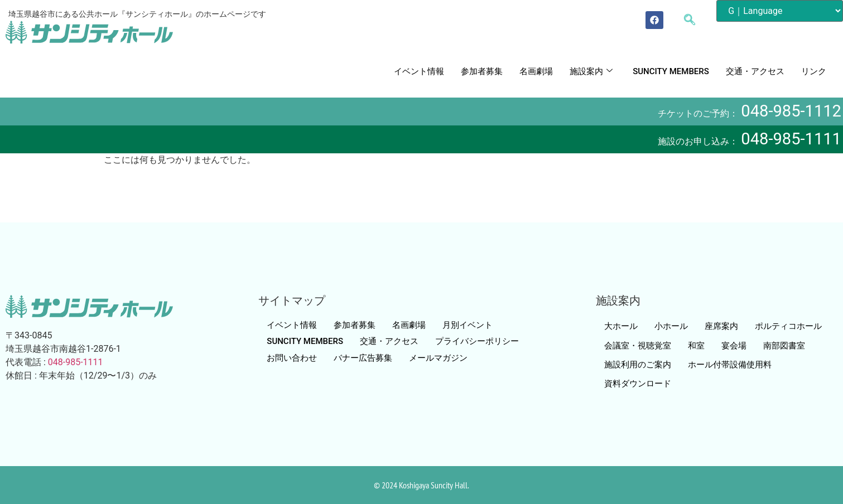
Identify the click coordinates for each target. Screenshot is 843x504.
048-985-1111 (791, 139)
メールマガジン (438, 358)
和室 (696, 346)
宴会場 (734, 346)
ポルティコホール (788, 326)
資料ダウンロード (638, 384)
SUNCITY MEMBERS (671, 71)
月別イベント (468, 325)
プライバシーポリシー (477, 341)
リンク (814, 71)
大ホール (621, 326)
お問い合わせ (292, 358)
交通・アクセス (755, 71)
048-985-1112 (791, 111)
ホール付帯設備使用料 (730, 365)
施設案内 (591, 71)
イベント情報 (419, 71)
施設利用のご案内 (638, 365)
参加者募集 (482, 71)
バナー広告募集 (363, 358)
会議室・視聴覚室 (638, 346)
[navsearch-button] (695, 21)
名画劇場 (536, 71)
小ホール (671, 326)
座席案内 (721, 326)
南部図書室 (784, 346)
